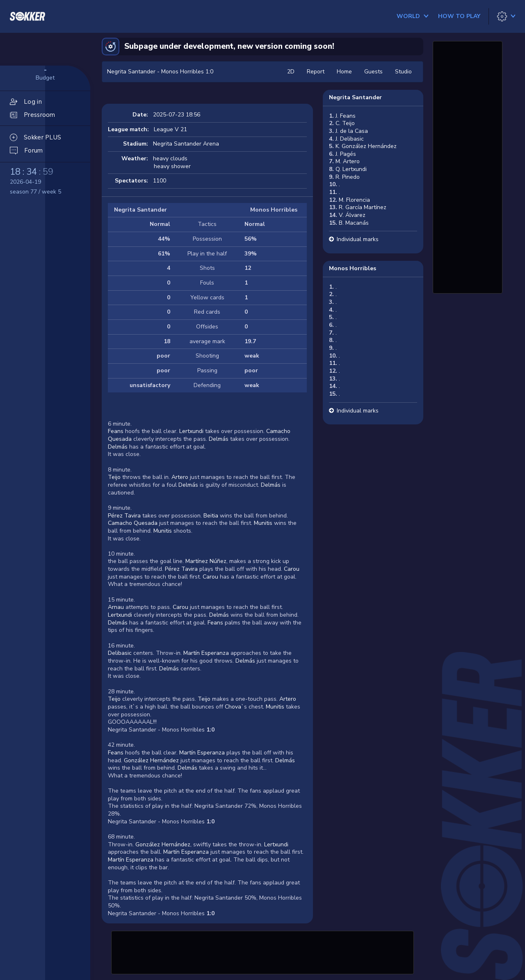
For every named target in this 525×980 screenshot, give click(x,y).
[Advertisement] (262, 951)
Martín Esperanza (206, 653)
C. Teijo (345, 123)
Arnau (116, 607)
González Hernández (151, 760)
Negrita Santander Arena (186, 144)
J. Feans (346, 116)
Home (344, 72)
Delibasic (120, 653)
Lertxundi (191, 431)
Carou (292, 569)
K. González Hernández (366, 146)
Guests (373, 72)
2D (291, 72)
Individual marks (358, 239)
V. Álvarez (352, 215)
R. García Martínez (363, 207)
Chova (233, 707)
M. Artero (348, 161)
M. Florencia (354, 200)
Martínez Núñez (206, 561)
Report (316, 72)
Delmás (219, 439)
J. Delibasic (350, 139)
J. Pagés (346, 154)
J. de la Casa (352, 131)
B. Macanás (354, 223)
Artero (180, 477)
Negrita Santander (355, 97)
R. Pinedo (348, 177)
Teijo (114, 477)
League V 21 (170, 129)
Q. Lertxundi (351, 169)
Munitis (263, 523)
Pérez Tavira (124, 516)
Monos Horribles (353, 268)
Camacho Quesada (133, 523)
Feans (116, 431)
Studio (403, 72)
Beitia (211, 516)
